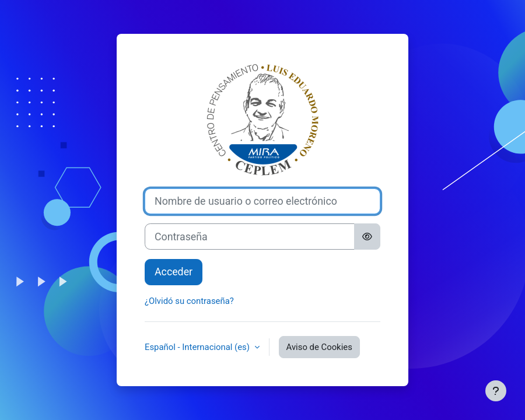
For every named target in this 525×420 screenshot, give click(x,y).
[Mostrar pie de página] (496, 391)
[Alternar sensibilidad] (367, 237)
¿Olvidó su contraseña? (189, 301)
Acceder (174, 272)
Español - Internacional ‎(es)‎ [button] (198, 347)
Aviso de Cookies (319, 347)
